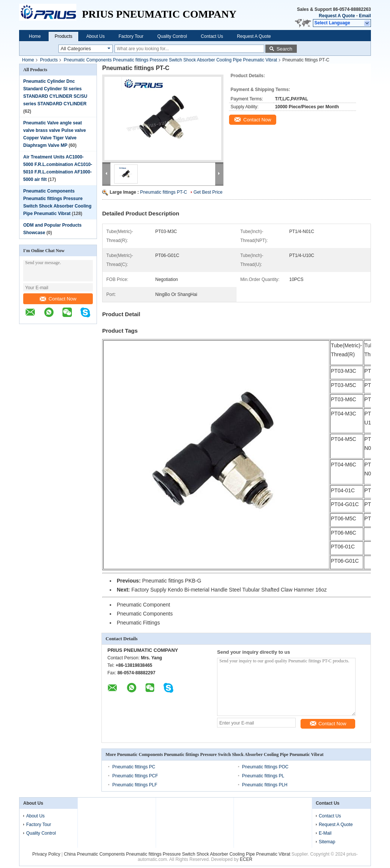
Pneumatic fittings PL (263, 776)
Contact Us (212, 36)
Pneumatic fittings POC (265, 767)
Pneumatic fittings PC (134, 767)
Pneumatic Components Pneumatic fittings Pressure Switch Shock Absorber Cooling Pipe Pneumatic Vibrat (170, 60)
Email (365, 16)
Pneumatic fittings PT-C (163, 192)
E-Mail (325, 833)
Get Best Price (208, 192)
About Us (95, 36)
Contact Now (58, 299)
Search (284, 49)
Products (63, 36)
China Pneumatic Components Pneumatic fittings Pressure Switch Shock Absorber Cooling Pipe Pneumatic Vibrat (177, 854)
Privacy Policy (46, 854)
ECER (246, 859)
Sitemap (327, 842)
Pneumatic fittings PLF (135, 785)
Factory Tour (131, 36)
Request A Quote (337, 16)
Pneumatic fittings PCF (135, 776)
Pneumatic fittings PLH (265, 785)
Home (35, 36)
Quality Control (172, 36)
